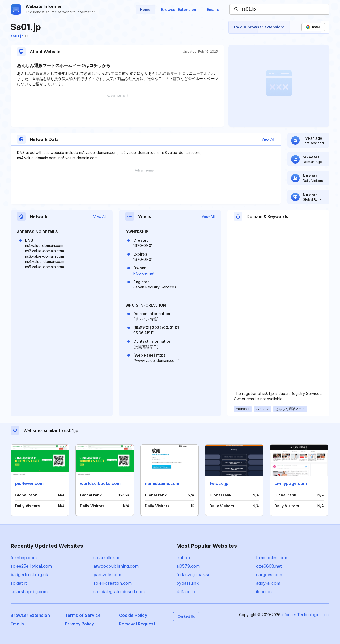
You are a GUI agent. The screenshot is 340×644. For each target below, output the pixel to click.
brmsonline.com (272, 558)
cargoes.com (269, 575)
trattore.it (186, 558)
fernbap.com (24, 558)
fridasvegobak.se (193, 575)
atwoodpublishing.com (116, 566)
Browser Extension (179, 9)
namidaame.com (162, 483)
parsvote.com (107, 575)
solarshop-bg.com (29, 592)
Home (145, 9)
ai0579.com (188, 566)
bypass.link (188, 583)
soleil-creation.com (113, 583)
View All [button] (268, 139)
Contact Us (186, 616)
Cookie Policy (133, 615)
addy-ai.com (268, 583)
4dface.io (186, 592)
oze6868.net (269, 566)
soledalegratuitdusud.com (119, 592)
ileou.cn (264, 592)
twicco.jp (219, 483)
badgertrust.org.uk (29, 575)
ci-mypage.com (291, 483)
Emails (213, 9)
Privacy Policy (79, 624)
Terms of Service (83, 615)
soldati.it (19, 583)
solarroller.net (108, 558)
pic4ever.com (29, 483)
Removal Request (137, 624)
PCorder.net (144, 273)
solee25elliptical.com (31, 566)
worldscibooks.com (100, 483)
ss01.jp (19, 36)
